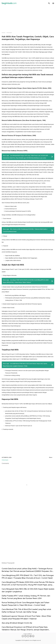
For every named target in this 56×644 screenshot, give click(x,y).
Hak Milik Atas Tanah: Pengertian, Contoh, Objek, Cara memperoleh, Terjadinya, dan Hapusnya (28, 38)
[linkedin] (33, 637)
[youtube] (28, 637)
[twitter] (25, 637)
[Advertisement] (28, 18)
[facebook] (23, 637)
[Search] (49, 3)
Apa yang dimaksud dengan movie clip (17, 623)
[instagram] (31, 637)
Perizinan (5, 460)
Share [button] (51, 457)
